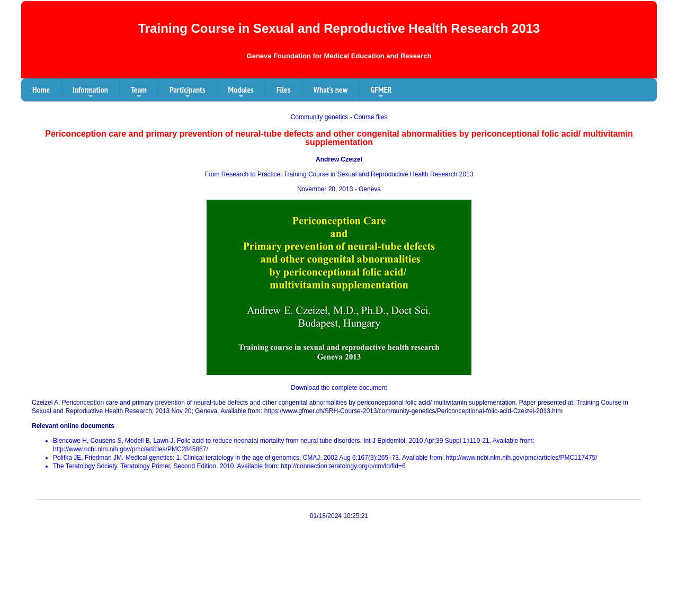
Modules (241, 93)
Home (41, 90)
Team (139, 93)
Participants (188, 93)
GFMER (381, 93)
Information (90, 93)
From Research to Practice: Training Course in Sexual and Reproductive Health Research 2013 (339, 174)
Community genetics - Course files (339, 117)
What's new (331, 90)
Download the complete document (339, 388)
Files (284, 90)
